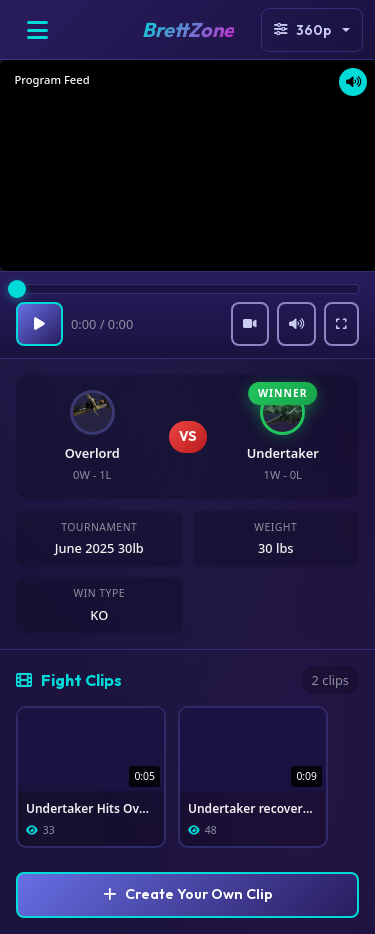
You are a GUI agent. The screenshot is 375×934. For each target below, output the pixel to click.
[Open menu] (37, 30)
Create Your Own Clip (188, 894)
